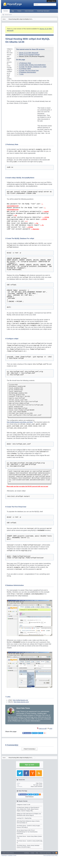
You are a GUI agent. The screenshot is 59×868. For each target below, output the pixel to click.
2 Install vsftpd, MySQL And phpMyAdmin (32, 65)
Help (37, 853)
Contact (32, 853)
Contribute (26, 853)
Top (53, 853)
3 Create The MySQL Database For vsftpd (33, 67)
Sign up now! (29, 765)
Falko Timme (39, 783)
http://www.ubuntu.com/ (21, 702)
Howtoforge (9, 855)
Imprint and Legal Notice (45, 853)
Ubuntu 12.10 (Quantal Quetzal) (29, 55)
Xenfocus (12, 853)
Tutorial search (8, 15)
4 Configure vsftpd (25, 69)
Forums (19, 11)
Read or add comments (37, 787)
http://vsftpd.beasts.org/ (20, 700)
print (51, 729)
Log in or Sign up (51, 1)
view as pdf (43, 729)
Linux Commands (29, 11)
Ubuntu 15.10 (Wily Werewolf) (29, 53)
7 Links (21, 74)
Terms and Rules (47, 855)
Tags (13, 11)
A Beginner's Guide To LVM (23, 805)
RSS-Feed (56, 853)
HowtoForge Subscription (43, 11)
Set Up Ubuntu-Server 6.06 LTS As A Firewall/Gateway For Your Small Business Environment (27, 832)
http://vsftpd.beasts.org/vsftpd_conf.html (20, 422)
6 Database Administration (27, 72)
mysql (37, 785)
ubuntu (41, 785)
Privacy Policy (54, 855)
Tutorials (6, 11)
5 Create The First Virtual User (29, 70)
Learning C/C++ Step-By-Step (24, 818)
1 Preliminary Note (25, 63)
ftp (34, 785)
